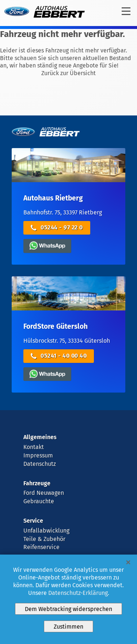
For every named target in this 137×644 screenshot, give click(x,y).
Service (33, 521)
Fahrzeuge (37, 483)
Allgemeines (40, 437)
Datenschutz (40, 464)
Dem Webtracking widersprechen (68, 609)
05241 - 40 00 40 (59, 356)
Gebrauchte (39, 501)
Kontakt (34, 447)
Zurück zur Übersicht (68, 73)
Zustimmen (68, 627)
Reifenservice (41, 547)
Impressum (38, 455)
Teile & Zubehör (44, 539)
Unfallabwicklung (46, 531)
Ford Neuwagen (44, 493)
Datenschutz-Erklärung (78, 593)
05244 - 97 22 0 (57, 228)
